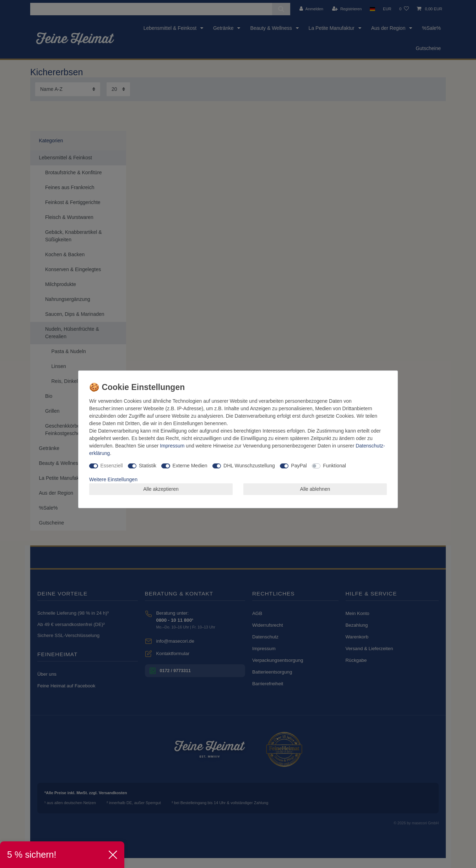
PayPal (299, 466)
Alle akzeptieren (161, 489)
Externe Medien (190, 466)
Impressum (172, 446)
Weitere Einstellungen (113, 479)
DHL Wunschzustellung (249, 466)
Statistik (148, 466)
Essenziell (112, 466)
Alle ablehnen (315, 489)
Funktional (334, 466)
